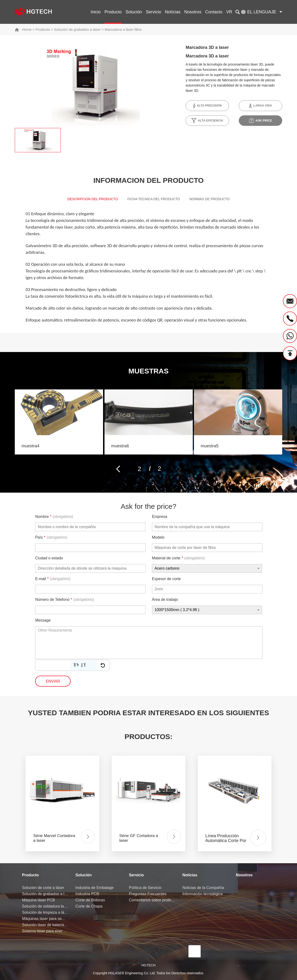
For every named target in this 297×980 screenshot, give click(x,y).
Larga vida (261, 106)
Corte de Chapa (89, 906)
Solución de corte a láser (43, 888)
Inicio (96, 12)
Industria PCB (87, 894)
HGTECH (148, 965)
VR (229, 12)
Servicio (153, 12)
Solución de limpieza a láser (45, 912)
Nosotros (193, 12)
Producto (113, 12)
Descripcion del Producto (86, 200)
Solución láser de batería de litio (45, 925)
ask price (261, 121)
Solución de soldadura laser (45, 906)
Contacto (214, 12)
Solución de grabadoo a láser (77, 29)
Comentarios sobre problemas (152, 900)
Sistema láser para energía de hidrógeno (45, 931)
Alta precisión (207, 106)
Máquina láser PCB (38, 900)
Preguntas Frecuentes (148, 894)
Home (27, 29)
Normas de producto (216, 200)
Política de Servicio (145, 888)
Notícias (173, 12)
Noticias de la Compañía (203, 888)
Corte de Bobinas (90, 900)
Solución (134, 12)
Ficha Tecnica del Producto (154, 200)
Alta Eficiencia (207, 121)
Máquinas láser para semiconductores (45, 919)
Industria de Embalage (94, 888)
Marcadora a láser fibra (123, 29)
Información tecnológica (203, 894)
